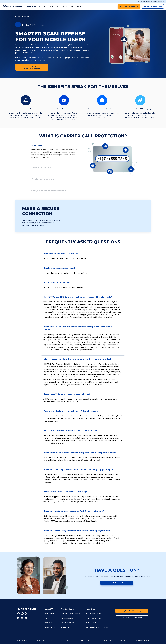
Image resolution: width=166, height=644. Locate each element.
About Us (161, 1)
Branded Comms (34, 6)
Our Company (50, 613)
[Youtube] (26, 618)
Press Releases (50, 628)
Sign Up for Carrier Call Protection (32, 67)
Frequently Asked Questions (70, 613)
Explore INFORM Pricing (132, 611)
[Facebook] (18, 613)
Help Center (65, 628)
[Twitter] (26, 613)
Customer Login (151, 1)
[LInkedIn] (18, 618)
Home (18, 17)
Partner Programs (67, 618)
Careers (48, 618)
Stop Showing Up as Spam (94, 613)
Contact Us (141, 1)
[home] (12, 6)
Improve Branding (92, 623)
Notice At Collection (105, 640)
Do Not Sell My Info (66, 640)
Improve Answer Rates (93, 618)
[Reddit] (22, 618)
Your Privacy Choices (85, 640)
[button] (49, 6)
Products (26, 17)
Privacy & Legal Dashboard (45, 640)
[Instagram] (22, 613)
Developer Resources (68, 623)
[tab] (54, 151)
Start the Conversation (129, 6)
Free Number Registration (153, 6)
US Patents (122, 640)
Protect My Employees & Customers (98, 628)
